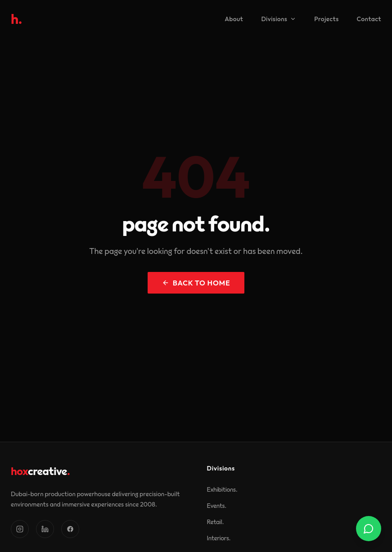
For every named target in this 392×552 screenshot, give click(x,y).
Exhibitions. (222, 489)
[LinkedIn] (45, 529)
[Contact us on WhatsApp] (369, 529)
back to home (196, 283)
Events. (217, 506)
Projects (326, 19)
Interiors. (219, 538)
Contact (369, 19)
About (234, 19)
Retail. (216, 522)
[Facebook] (70, 529)
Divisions (279, 19)
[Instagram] (20, 529)
